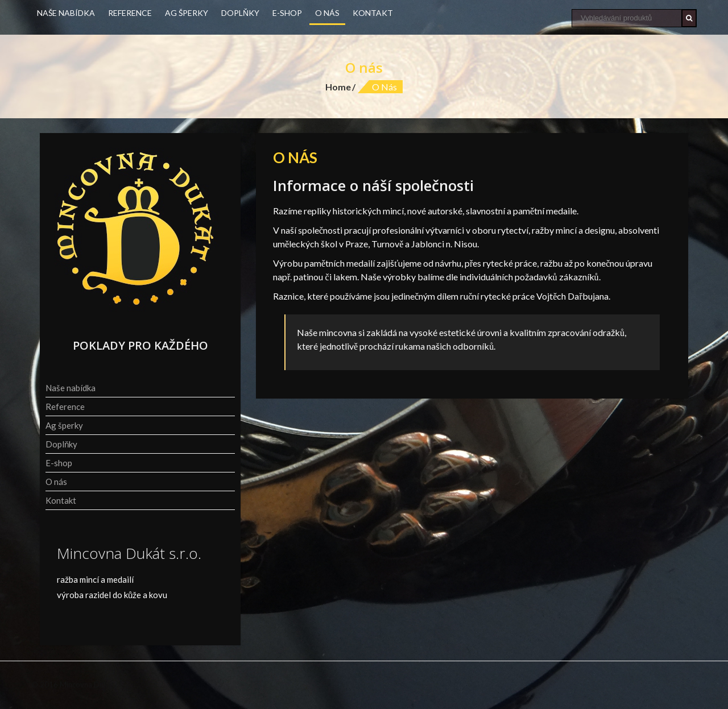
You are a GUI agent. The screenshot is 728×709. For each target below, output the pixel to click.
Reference (130, 13)
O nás (327, 13)
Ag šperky (187, 13)
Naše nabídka (66, 13)
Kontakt (373, 13)
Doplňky (240, 13)
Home (338, 87)
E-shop (287, 13)
